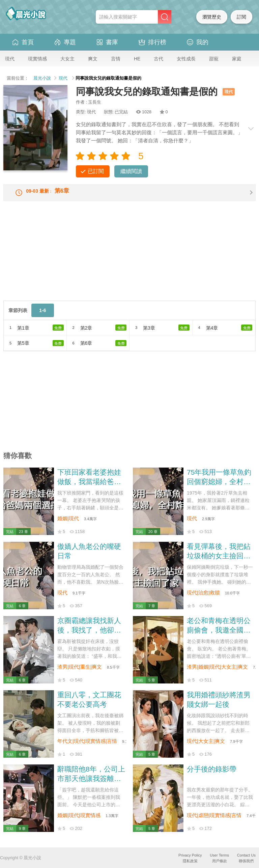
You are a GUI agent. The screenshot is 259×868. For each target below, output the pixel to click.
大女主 (67, 59)
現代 (10, 59)
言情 (116, 59)
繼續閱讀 (131, 171)
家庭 (237, 59)
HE (137, 59)
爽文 (93, 59)
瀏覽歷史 (212, 17)
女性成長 (186, 59)
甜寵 (214, 59)
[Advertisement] (129, 259)
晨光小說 (42, 78)
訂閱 (241, 17)
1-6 (42, 316)
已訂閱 (96, 171)
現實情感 (37, 59)
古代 (159, 59)
